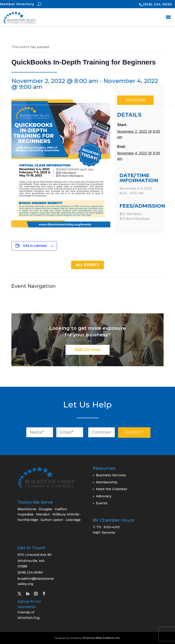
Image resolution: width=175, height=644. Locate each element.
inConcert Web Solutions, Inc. (102, 638)
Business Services (111, 475)
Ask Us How (88, 350)
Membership (107, 482)
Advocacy (104, 496)
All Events (87, 265)
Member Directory (17, 4)
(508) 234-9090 (157, 4)
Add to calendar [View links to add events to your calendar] (35, 246)
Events (102, 503)
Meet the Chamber (112, 489)
